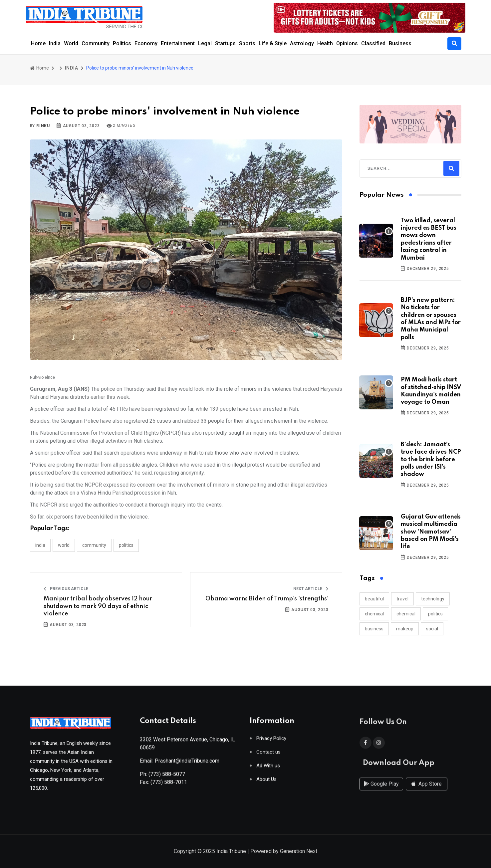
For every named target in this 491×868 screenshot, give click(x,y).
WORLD (64, 545)
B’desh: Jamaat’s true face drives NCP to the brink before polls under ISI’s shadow (431, 460)
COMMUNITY (94, 545)
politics (435, 614)
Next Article (311, 589)
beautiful (374, 599)
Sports (247, 43)
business (374, 629)
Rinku (43, 126)
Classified (373, 43)
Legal (205, 43)
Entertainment (178, 43)
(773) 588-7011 (169, 785)
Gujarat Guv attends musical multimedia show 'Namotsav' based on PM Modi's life (431, 532)
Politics (122, 43)
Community (96, 43)
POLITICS (126, 545)
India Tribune (231, 852)
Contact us (268, 755)
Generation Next (299, 852)
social (432, 629)
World (71, 43)
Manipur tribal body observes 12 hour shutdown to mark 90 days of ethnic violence (98, 606)
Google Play (381, 790)
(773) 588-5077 (167, 777)
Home (38, 43)
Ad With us (268, 768)
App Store (427, 790)
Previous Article (66, 589)
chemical (374, 614)
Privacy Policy (271, 741)
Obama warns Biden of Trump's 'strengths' (267, 599)
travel (402, 599)
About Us (266, 782)
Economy (146, 43)
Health (325, 43)
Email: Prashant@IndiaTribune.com (180, 763)
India (55, 43)
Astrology (302, 43)
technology (433, 599)
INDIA (72, 68)
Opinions (347, 43)
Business (400, 43)
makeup (405, 629)
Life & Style (273, 43)
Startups (225, 43)
